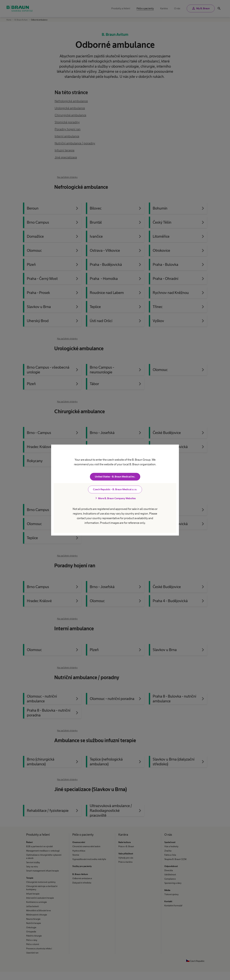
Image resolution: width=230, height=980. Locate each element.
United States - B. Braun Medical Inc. (115, 477)
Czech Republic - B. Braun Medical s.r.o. (115, 489)
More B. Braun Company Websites (115, 498)
